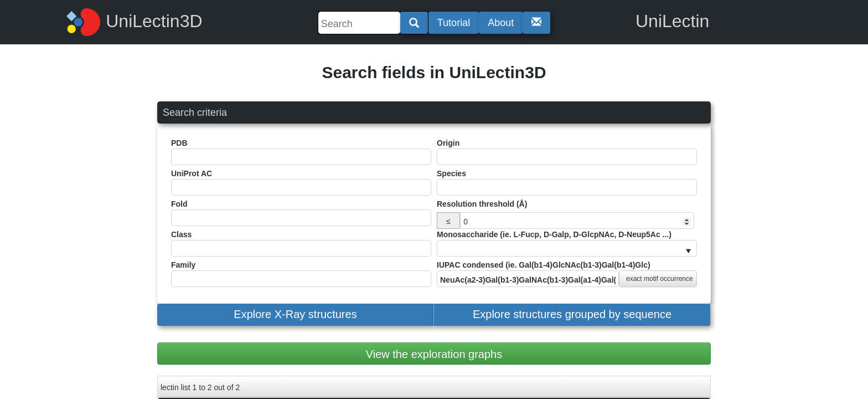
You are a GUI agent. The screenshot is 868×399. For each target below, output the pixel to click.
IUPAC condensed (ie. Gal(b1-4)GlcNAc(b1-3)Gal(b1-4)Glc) (567, 274)
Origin (567, 152)
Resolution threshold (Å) (482, 204)
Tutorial (454, 23)
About (501, 23)
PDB (301, 152)
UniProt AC (301, 182)
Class (301, 243)
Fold (301, 213)
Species (567, 182)
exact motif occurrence (660, 279)
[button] (295, 315)
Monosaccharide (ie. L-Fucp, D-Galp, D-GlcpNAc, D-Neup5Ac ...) (567, 243)
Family (301, 274)
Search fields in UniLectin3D (434, 72)
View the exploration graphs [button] (434, 354)
